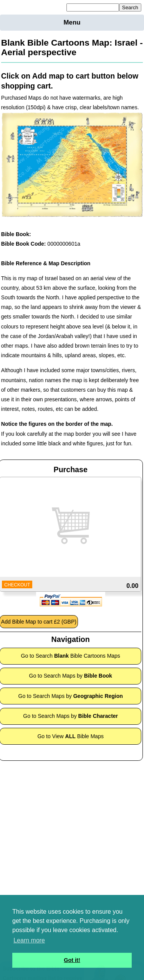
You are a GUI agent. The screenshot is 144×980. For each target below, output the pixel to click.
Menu (72, 22)
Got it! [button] (72, 960)
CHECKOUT (17, 585)
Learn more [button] (29, 940)
